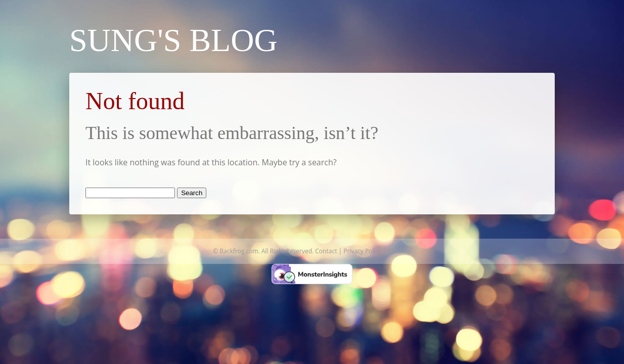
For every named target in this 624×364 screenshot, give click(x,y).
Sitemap (399, 251)
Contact (326, 251)
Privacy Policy (362, 251)
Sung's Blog (173, 40)
